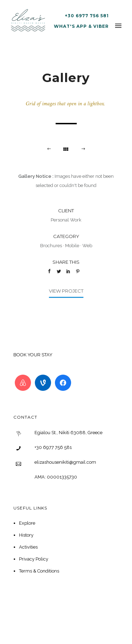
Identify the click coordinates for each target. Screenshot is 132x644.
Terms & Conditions (39, 571)
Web (87, 246)
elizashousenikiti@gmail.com (65, 462)
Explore (27, 523)
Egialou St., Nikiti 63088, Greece (68, 433)
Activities (28, 547)
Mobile (72, 246)
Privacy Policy (34, 559)
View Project (66, 291)
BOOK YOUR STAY (33, 355)
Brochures (51, 246)
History (26, 535)
